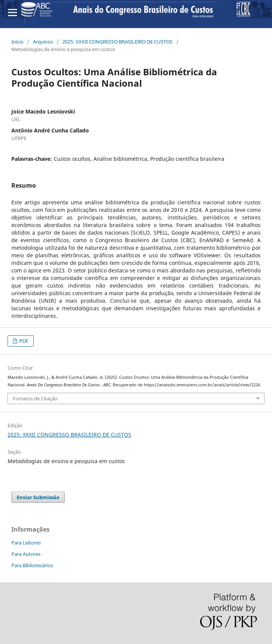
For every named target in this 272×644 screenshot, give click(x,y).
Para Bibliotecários (32, 565)
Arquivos (43, 42)
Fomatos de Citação (35, 398)
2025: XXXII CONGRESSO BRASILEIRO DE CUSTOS (117, 42)
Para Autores (26, 554)
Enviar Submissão (38, 497)
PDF (23, 341)
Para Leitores (26, 543)
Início (17, 42)
